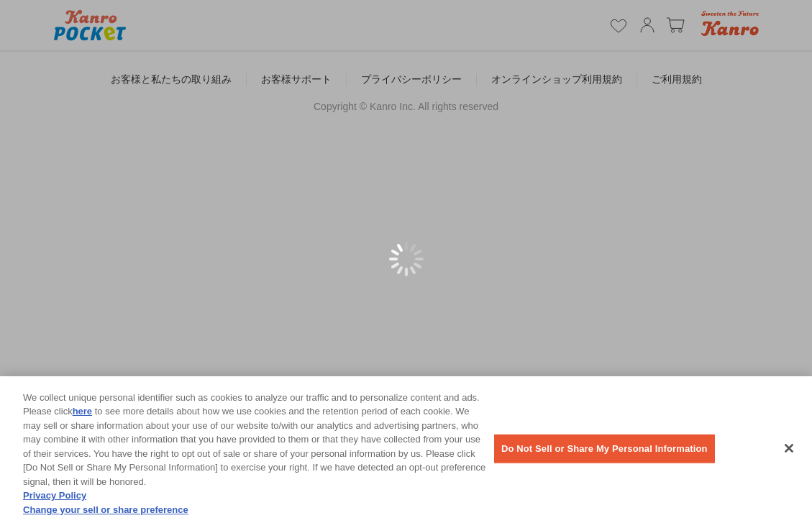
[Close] (789, 453)
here (82, 415)
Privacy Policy (55, 500)
